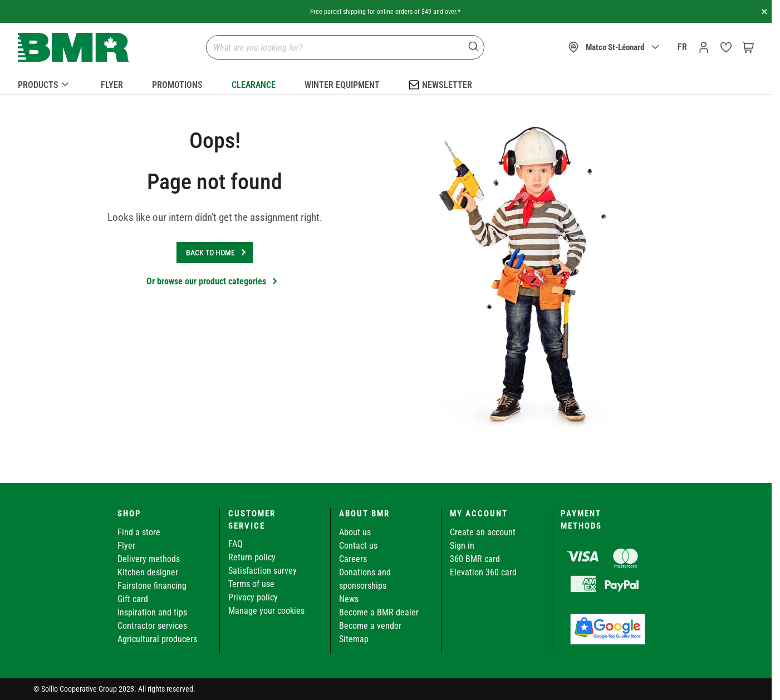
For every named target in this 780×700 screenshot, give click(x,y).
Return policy (252, 557)
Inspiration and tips (152, 612)
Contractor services (152, 626)
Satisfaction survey (263, 571)
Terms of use (251, 584)
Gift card (133, 599)
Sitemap (354, 639)
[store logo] (73, 48)
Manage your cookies (266, 611)
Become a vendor (370, 626)
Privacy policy (253, 597)
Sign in (462, 546)
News (349, 599)
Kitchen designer (148, 572)
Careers (353, 559)
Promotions (177, 85)
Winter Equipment (342, 85)
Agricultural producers (157, 639)
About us (355, 532)
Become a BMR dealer (379, 612)
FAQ (236, 544)
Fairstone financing (152, 586)
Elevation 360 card (483, 572)
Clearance (254, 85)
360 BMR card (475, 559)
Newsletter (440, 84)
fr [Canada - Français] (682, 47)
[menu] (386, 83)
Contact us (358, 546)
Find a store (139, 532)
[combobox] (345, 47)
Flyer (112, 85)
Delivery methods (149, 559)
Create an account (483, 532)
